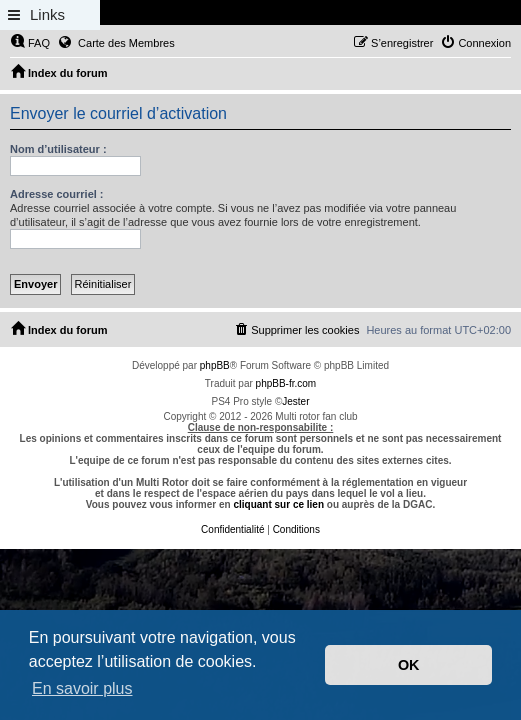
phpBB (215, 365)
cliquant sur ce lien (278, 504)
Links (47, 14)
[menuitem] (30, 43)
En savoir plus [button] (82, 688)
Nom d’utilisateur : (58, 149)
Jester (295, 401)
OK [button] (409, 665)
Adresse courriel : (57, 194)
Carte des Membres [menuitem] (116, 42)
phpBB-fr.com (286, 383)
